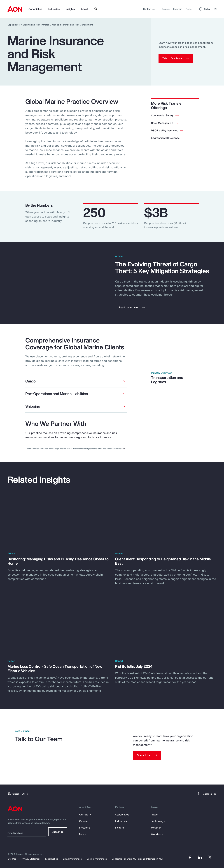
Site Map (12, 859)
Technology (158, 821)
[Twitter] (210, 857)
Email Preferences (72, 859)
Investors (178, 9)
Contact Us (149, 9)
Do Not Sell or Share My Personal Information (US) (137, 859)
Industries (54, 9)
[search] (96, 9)
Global (208, 9)
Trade (154, 815)
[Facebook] (190, 857)
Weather (156, 828)
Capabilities (35, 9)
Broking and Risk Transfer (36, 25)
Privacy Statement (31, 859)
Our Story (85, 815)
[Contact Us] (147, 755)
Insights (70, 9)
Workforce (157, 834)
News (189, 9)
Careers (166, 9)
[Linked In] (200, 857)
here (123, 449)
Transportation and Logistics (167, 380)
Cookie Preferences (97, 859)
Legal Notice (52, 859)
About (84, 9)
